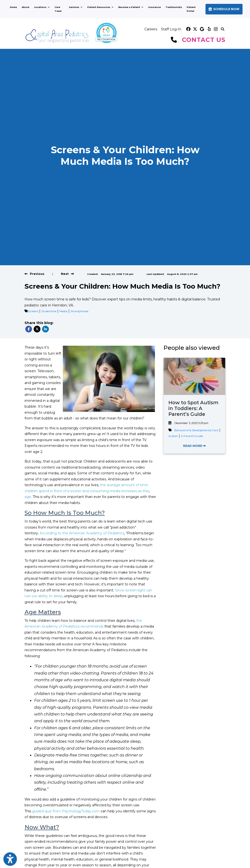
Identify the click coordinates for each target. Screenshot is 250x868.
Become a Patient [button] (131, 7)
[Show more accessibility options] (10, 859)
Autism (173, 436)
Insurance (154, 7)
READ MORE (194, 446)
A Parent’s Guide (192, 436)
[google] (202, 29)
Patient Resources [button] (100, 7)
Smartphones (79, 311)
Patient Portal (194, 9)
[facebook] (188, 29)
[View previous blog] (34, 274)
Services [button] (76, 7)
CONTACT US (204, 40)
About (26, 7)
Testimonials (174, 7)
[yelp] (209, 29)
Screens (33, 311)
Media (63, 311)
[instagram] (215, 29)
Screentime (49, 311)
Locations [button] (42, 7)
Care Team (58, 9)
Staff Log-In (171, 29)
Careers (151, 29)
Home (13, 7)
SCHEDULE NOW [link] (224, 9)
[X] (195, 29)
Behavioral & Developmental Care (196, 430)
